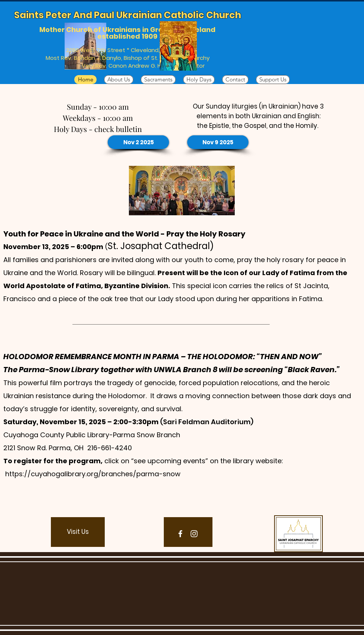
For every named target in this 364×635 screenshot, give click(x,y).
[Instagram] (194, 534)
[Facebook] (180, 534)
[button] (78, 532)
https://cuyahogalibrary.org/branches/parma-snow (93, 474)
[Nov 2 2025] (138, 142)
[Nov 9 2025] (218, 142)
